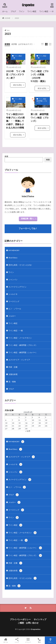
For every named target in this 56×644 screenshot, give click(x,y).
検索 (6, 156)
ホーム (5, 11)
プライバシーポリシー (20, 619)
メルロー (12, 316)
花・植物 (12, 382)
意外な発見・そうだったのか (20, 265)
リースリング (14, 301)
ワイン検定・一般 (46, 11)
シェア (17, 640)
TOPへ (50, 640)
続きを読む (18, 85)
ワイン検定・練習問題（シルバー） (23, 352)
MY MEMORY (14, 250)
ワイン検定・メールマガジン (20, 338)
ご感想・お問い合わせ (28, 623)
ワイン (22, 11)
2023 (17, 18)
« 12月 (28, 431)
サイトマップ (40, 619)
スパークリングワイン (17, 287)
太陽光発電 (13, 374)
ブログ (13, 11)
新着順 (7, 44)
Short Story (13, 258)
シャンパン (13, 280)
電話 (39, 640)
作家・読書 (13, 367)
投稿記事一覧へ (27, 219)
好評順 (14, 44)
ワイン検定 (32, 11)
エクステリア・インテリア (19, 360)
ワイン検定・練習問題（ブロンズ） (42, 101)
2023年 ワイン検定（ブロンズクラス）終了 (16, 74)
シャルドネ (13, 294)
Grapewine (28, 5)
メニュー (28, 640)
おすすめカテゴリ (26, 44)
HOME (8, 18)
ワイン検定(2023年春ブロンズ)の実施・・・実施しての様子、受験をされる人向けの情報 (15, 121)
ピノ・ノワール (15, 309)
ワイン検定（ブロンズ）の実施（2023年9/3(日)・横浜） (40, 76)
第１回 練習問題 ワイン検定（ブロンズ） (40, 117)
